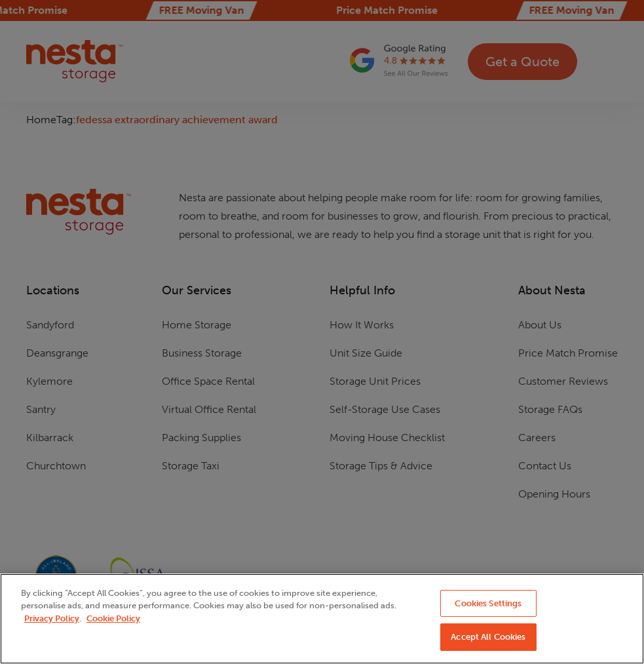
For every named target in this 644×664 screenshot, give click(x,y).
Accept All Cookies (488, 637)
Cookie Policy (113, 618)
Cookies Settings (488, 603)
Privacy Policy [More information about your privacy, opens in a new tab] (52, 618)
